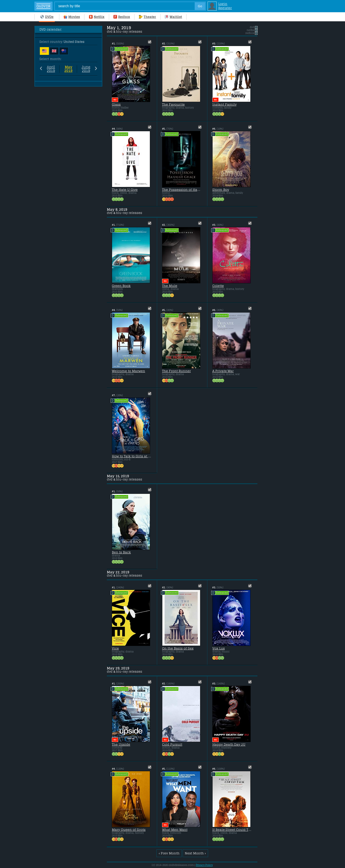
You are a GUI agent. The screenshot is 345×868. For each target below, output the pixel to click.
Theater (147, 17)
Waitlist (173, 17)
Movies (72, 17)
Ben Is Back (121, 552)
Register (225, 8)
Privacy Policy (204, 865)
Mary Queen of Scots (129, 830)
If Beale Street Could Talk (232, 830)
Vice (115, 648)
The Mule (170, 286)
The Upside (121, 744)
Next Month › (195, 853)
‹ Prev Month (169, 853)
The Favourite (173, 104)
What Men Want (175, 830)
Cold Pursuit (172, 744)
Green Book (121, 286)
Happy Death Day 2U (229, 744)
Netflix (97, 17)
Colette (218, 286)
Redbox (122, 17)
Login (223, 4)
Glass (116, 104)
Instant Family (224, 104)
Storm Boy (221, 190)
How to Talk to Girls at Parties (132, 456)
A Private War (223, 371)
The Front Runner (176, 371)
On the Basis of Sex (178, 648)
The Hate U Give (125, 190)
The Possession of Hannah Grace (182, 190)
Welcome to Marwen (128, 371)
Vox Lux (219, 648)
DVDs (47, 17)
